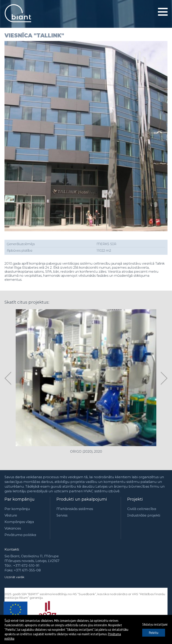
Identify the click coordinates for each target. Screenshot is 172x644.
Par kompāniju (19, 499)
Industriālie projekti (144, 515)
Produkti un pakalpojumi (82, 499)
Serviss (62, 515)
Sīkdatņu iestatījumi (155, 624)
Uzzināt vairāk (14, 577)
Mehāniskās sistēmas (75, 509)
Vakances (13, 528)
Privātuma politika (20, 535)
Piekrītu (154, 633)
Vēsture (11, 515)
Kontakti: (12, 549)
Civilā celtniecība (142, 509)
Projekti (135, 499)
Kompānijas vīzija (19, 522)
